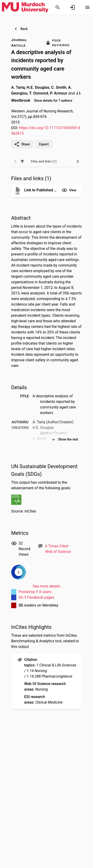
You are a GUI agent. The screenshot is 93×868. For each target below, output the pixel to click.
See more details (47, 586)
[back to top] (22, 161)
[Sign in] (73, 7)
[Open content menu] (87, 7)
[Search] (58, 7)
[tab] (44, 161)
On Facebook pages (37, 597)
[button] (69, 190)
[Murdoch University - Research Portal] (25, 7)
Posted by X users (35, 592)
